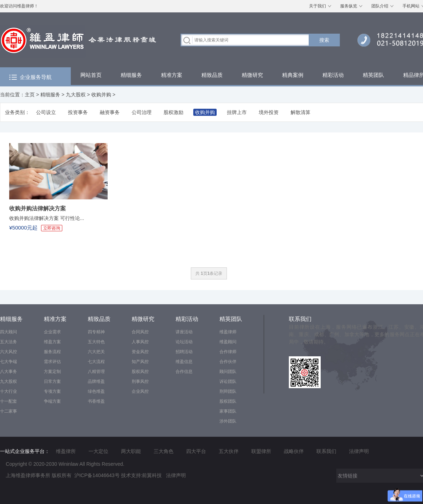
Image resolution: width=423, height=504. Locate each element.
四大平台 (196, 451)
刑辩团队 (228, 391)
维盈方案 (52, 342)
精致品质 (212, 75)
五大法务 (8, 342)
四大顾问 (8, 332)
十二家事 (8, 411)
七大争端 (8, 362)
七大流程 (96, 362)
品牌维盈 (96, 381)
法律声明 (359, 451)
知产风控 (140, 362)
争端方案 (52, 401)
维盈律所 (66, 451)
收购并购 (101, 95)
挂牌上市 (237, 112)
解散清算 (301, 112)
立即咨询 (52, 228)
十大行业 (8, 391)
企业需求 (52, 332)
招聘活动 (184, 352)
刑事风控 (140, 381)
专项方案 (52, 391)
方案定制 (52, 372)
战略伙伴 (294, 451)
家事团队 (228, 411)
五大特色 (96, 342)
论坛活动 (184, 342)
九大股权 (76, 95)
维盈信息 (184, 362)
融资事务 (110, 112)
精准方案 (172, 75)
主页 (30, 95)
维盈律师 (228, 332)
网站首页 (91, 75)
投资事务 (78, 112)
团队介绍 (380, 6)
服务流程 (52, 352)
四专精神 (96, 332)
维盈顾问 (228, 342)
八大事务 (8, 372)
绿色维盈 (96, 391)
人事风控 (140, 342)
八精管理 (96, 372)
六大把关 (96, 352)
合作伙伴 (228, 362)
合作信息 (184, 372)
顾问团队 (228, 372)
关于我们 (318, 6)
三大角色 (164, 451)
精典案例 (293, 75)
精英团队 (373, 75)
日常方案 (52, 381)
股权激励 (173, 112)
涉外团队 (228, 421)
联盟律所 (261, 451)
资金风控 (140, 352)
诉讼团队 (228, 381)
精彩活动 (333, 75)
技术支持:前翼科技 (142, 475)
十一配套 (8, 401)
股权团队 (228, 401)
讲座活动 (184, 332)
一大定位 (98, 451)
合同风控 (140, 332)
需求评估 (52, 362)
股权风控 (140, 372)
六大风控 (8, 352)
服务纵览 (349, 6)
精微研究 (252, 75)
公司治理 (142, 112)
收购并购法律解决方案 (38, 208)
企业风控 (140, 391)
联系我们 (300, 319)
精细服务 (131, 75)
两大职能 (131, 451)
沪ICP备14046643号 (97, 475)
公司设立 (46, 112)
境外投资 (269, 112)
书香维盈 (96, 401)
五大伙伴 (229, 451)
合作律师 (228, 352)
